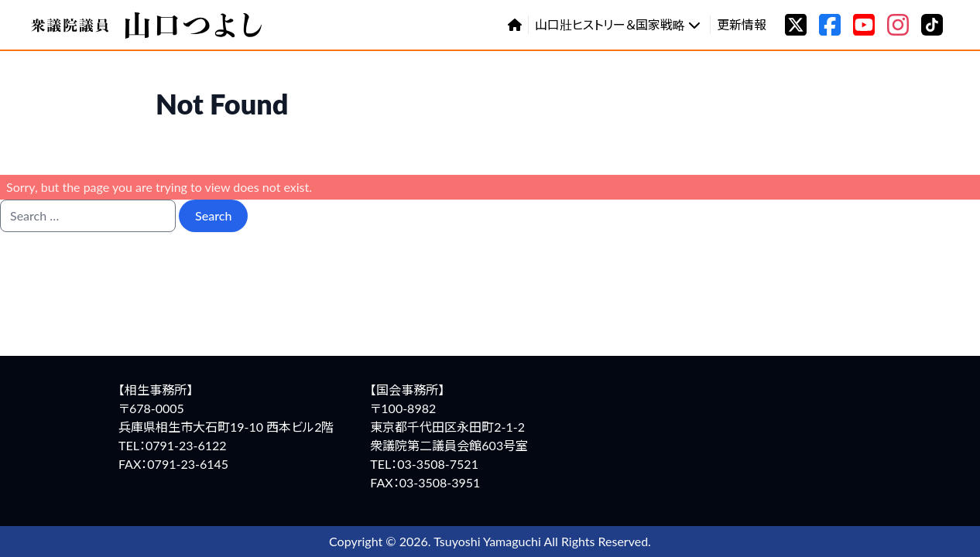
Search (213, 215)
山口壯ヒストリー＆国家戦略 (618, 24)
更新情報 (742, 24)
